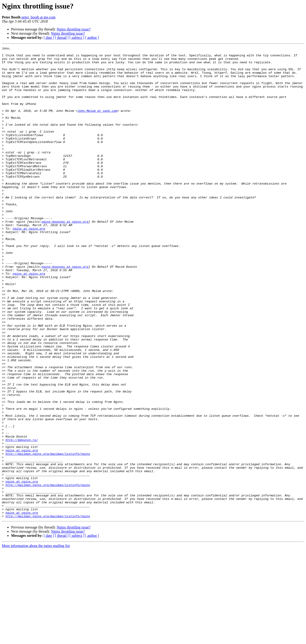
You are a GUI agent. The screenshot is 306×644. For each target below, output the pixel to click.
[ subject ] (77, 38)
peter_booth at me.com (38, 17)
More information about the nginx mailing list (36, 640)
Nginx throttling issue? (74, 29)
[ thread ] (62, 38)
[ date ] (49, 38)
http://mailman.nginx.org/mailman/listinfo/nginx (48, 535)
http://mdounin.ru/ (22, 519)
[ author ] (92, 38)
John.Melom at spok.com (97, 124)
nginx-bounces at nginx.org (65, 257)
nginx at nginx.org (29, 265)
